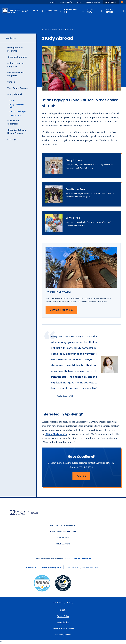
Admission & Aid (74, 11)
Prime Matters (63, 544)
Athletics (96, 2)
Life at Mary (95, 11)
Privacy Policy (63, 616)
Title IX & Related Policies (63, 628)
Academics (54, 11)
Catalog (12, 139)
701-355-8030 (73, 568)
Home (44, 29)
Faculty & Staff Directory (63, 531)
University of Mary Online (63, 525)
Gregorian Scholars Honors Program (17, 132)
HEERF (63, 610)
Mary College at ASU (61, 310)
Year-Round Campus (18, 88)
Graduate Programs (17, 57)
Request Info (66, 2)
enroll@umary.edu (51, 568)
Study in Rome (74, 160)
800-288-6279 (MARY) (91, 568)
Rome (12, 100)
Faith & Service (115, 11)
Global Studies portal (56, 434)
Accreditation (63, 622)
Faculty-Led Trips (18, 111)
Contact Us (31, 568)
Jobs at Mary (63, 538)
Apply (53, 2)
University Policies (63, 635)
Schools (11, 82)
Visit (79, 2)
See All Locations (82, 559)
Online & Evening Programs (15, 65)
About (38, 11)
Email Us (81, 476)
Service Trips (15, 116)
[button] (111, 2)
